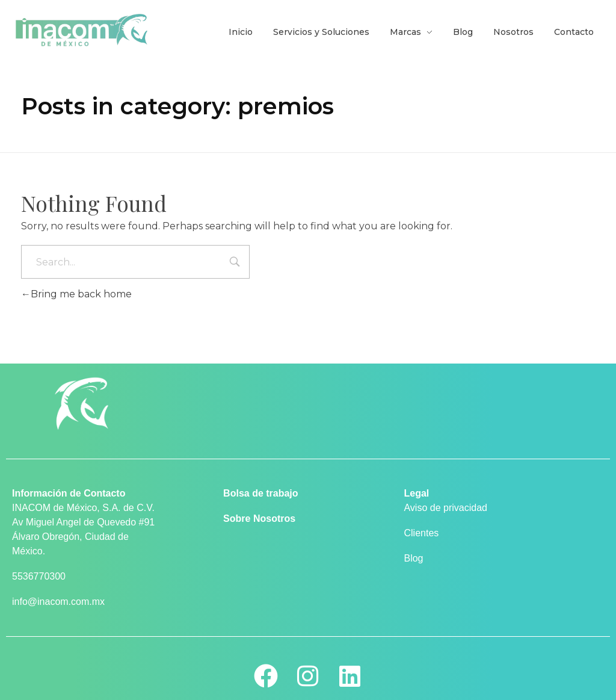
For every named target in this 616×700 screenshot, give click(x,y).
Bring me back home (76, 294)
